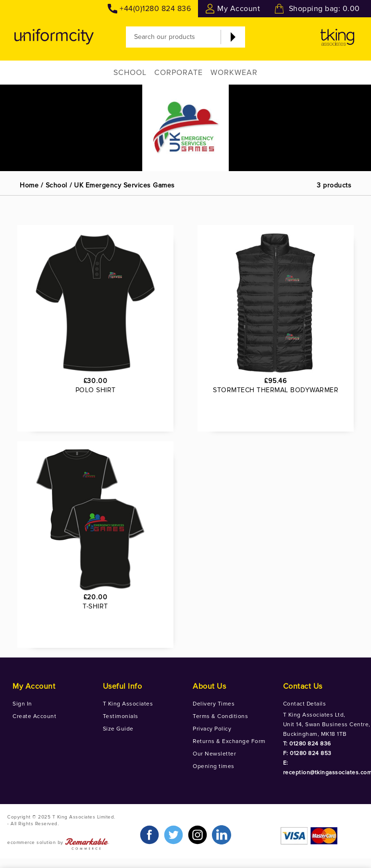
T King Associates (128, 704)
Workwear (234, 73)
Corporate (179, 73)
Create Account (34, 716)
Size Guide (118, 729)
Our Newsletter (214, 754)
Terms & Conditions (220, 716)
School (130, 73)
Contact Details (305, 704)
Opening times (214, 766)
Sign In (22, 704)
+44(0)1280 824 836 (155, 9)
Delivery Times (214, 704)
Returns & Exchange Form (229, 741)
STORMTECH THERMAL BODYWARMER (276, 390)
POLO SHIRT (96, 390)
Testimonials (121, 716)
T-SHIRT (95, 606)
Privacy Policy (212, 729)
